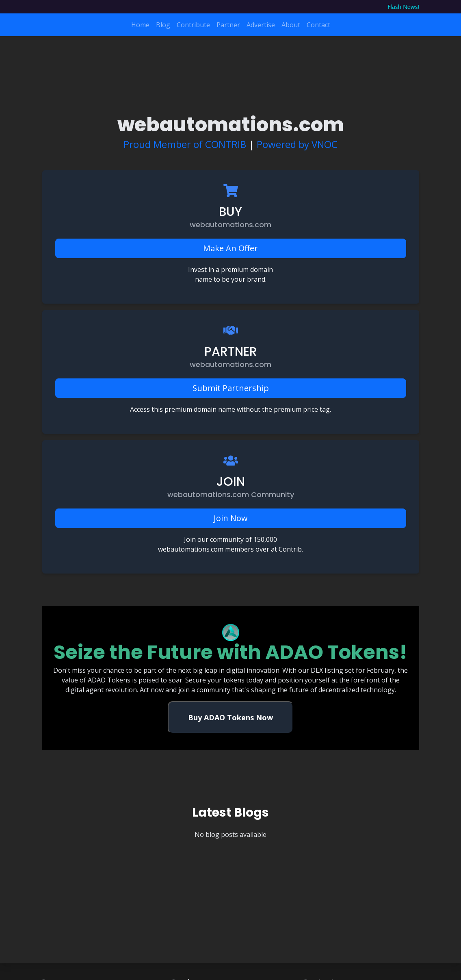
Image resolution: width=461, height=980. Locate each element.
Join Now (231, 518)
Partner (228, 25)
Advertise (261, 25)
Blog (163, 25)
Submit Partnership (231, 388)
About (291, 25)
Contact (318, 25)
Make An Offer (231, 248)
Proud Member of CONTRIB (185, 144)
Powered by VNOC (297, 144)
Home (140, 25)
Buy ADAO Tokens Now (231, 717)
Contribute (193, 25)
